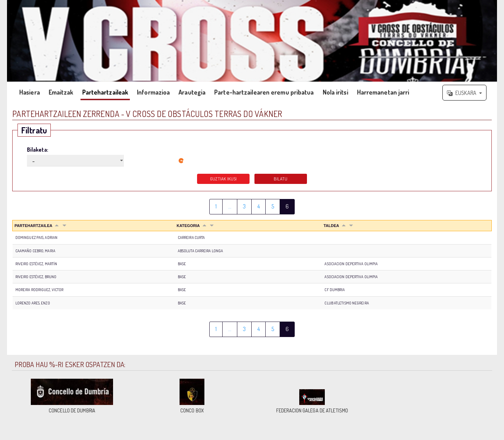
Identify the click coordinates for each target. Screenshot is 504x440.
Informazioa (153, 92)
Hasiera (30, 92)
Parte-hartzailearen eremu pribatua (264, 92)
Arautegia (192, 92)
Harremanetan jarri (383, 92)
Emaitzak (61, 92)
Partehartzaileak (105, 92)
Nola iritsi (335, 92)
